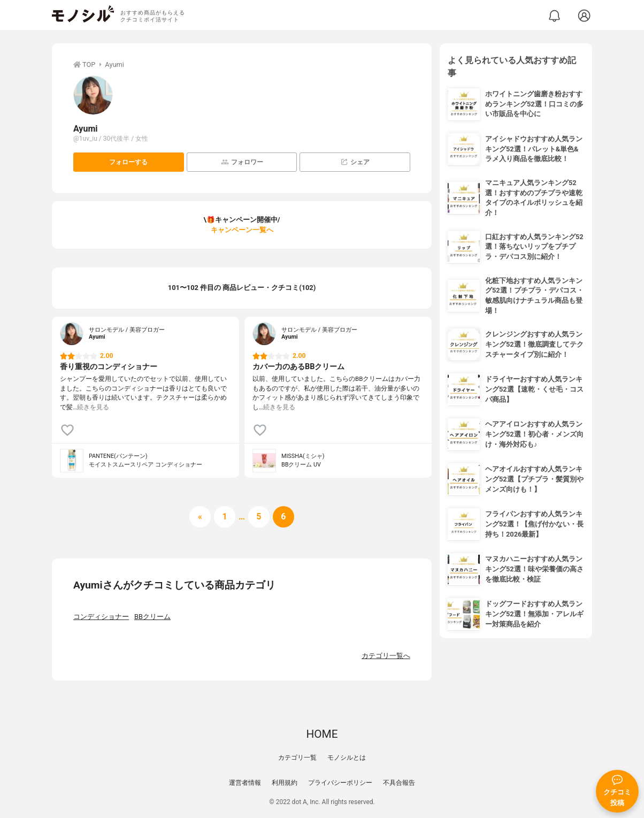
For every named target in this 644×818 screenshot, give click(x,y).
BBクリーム (152, 617)
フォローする (128, 162)
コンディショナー (101, 617)
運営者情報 (245, 783)
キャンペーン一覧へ (242, 230)
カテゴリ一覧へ (386, 656)
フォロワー (242, 162)
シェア (355, 162)
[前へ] (200, 517)
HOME (322, 734)
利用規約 (285, 783)
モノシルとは (347, 758)
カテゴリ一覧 (297, 758)
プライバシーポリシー (340, 783)
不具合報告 (399, 783)
